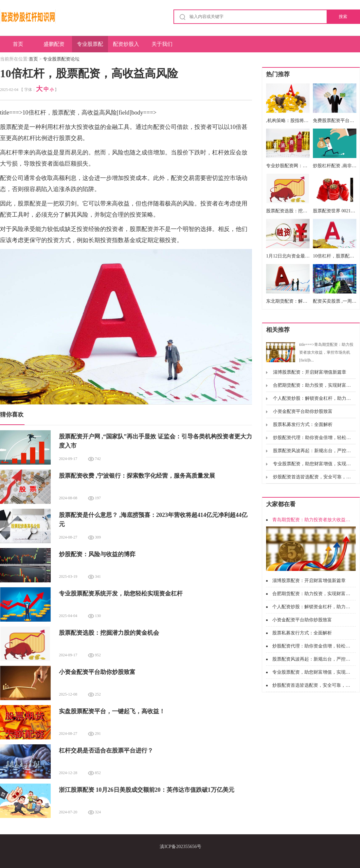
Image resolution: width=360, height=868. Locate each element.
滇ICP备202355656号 (180, 847)
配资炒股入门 (126, 47)
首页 (18, 44)
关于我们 (162, 44)
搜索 (343, 17)
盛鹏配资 (54, 44)
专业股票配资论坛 (90, 47)
